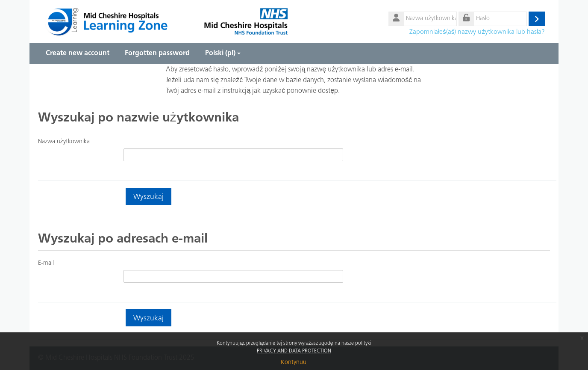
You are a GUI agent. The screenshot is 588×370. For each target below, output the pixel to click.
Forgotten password (157, 53)
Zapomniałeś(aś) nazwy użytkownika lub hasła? (477, 32)
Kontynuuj (294, 363)
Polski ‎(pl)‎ (223, 53)
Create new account (78, 53)
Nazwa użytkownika (64, 142)
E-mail (46, 263)
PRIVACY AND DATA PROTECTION (294, 351)
